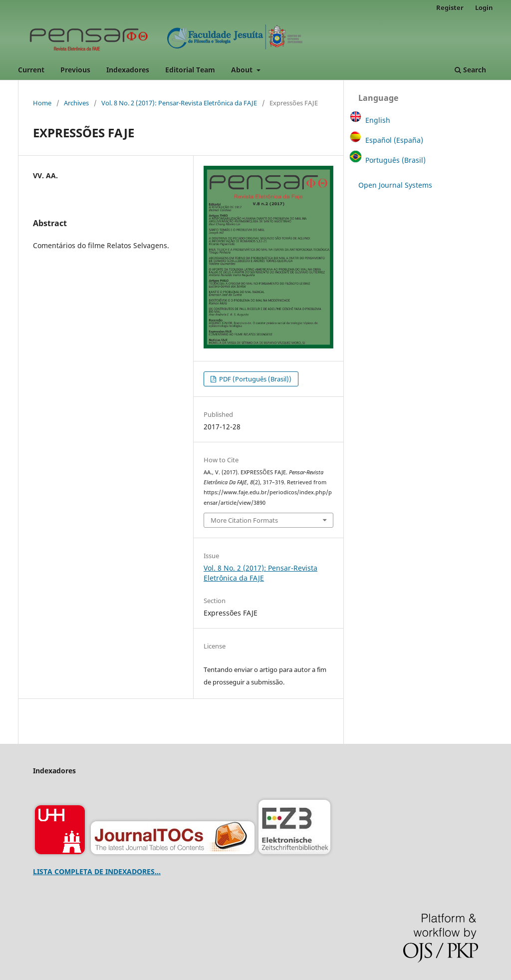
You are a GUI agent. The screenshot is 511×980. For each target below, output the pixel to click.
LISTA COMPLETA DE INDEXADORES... (97, 871)
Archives (76, 103)
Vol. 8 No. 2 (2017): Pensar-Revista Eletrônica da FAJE (179, 103)
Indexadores (128, 70)
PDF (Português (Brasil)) (255, 379)
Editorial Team (190, 70)
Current (31, 70)
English (378, 120)
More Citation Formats (244, 520)
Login (484, 7)
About (243, 70)
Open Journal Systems (395, 185)
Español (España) (394, 140)
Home (42, 103)
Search (470, 70)
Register (450, 7)
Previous (75, 70)
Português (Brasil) (395, 160)
